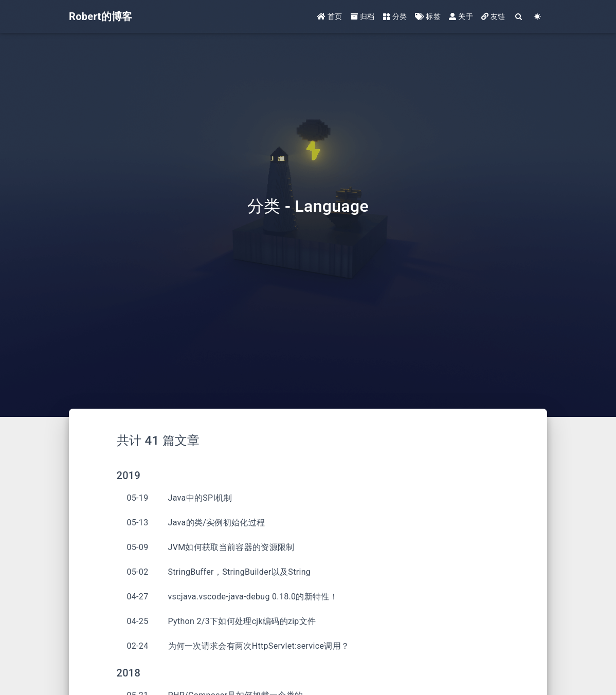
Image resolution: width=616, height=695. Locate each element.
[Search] (519, 17)
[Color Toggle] (538, 17)
